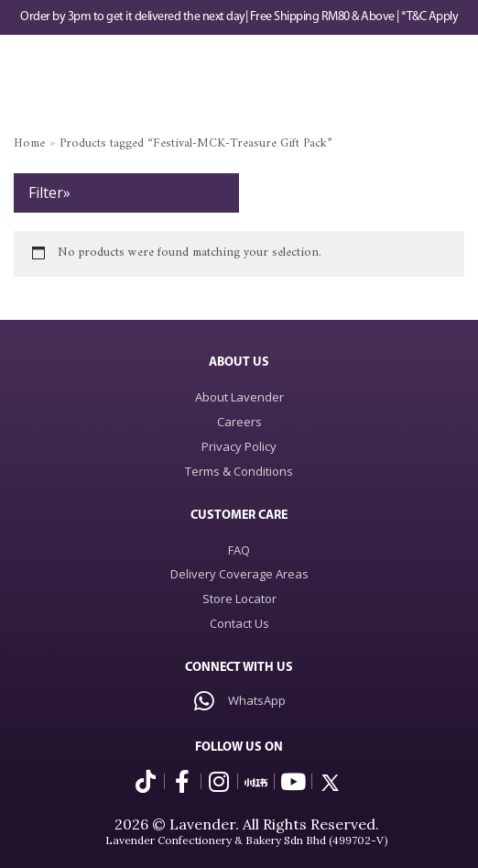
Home (29, 144)
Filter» (49, 192)
